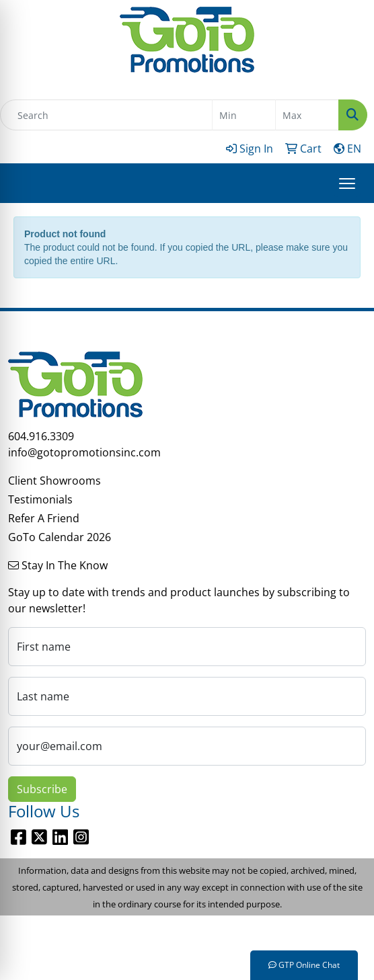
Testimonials (40, 499)
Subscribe (42, 789)
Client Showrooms (54, 481)
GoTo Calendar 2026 (60, 537)
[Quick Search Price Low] (244, 115)
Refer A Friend (44, 518)
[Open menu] (347, 183)
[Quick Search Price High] (307, 115)
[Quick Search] (106, 115)
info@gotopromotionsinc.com (84, 452)
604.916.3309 (41, 436)
